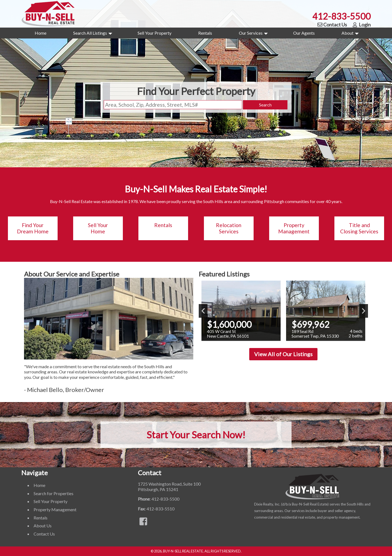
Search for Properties (54, 493)
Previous (203, 311)
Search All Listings (93, 34)
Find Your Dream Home (33, 228)
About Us (43, 526)
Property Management (294, 228)
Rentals (205, 33)
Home (41, 33)
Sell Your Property (155, 33)
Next (364, 311)
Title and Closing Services (359, 228)
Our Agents (304, 33)
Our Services (253, 34)
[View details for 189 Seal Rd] (326, 311)
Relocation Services (229, 228)
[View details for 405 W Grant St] (241, 311)
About (350, 34)
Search (265, 105)
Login (361, 25)
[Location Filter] (173, 105)
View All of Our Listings (283, 354)
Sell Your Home (98, 228)
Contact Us (332, 25)
